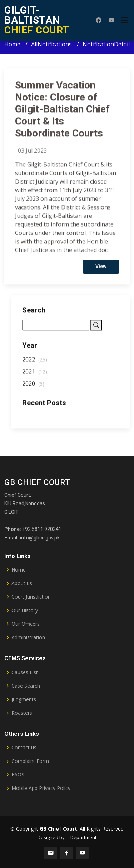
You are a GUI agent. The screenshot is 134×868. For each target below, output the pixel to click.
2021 (35, 374)
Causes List (25, 672)
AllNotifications (51, 44)
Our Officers (26, 624)
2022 (35, 362)
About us (22, 583)
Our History (25, 610)
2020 (33, 387)
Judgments (24, 699)
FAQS (18, 775)
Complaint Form (30, 761)
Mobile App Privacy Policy (41, 788)
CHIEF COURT (37, 20)
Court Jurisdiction (31, 597)
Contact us (24, 748)
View (101, 269)
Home (12, 44)
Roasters (22, 713)
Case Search (26, 686)
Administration (28, 637)
